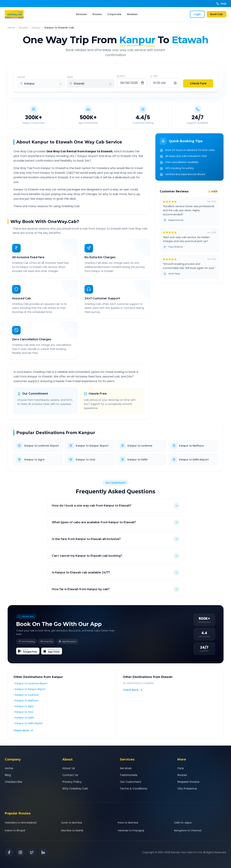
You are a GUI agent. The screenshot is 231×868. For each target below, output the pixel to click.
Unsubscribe (13, 782)
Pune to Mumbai (128, 823)
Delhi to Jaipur (183, 823)
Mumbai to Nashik (72, 830)
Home (11, 28)
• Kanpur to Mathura (26, 703)
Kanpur (36, 28)
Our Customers (131, 782)
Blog (8, 775)
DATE (121, 76)
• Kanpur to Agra (24, 709)
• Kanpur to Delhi (24, 720)
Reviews (132, 14)
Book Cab (217, 14)
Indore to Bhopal (15, 830)
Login (197, 14)
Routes (97, 14)
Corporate (114, 14)
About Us (69, 768)
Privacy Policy (72, 782)
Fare (181, 768)
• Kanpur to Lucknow (26, 697)
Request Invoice (188, 782)
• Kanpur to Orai (23, 715)
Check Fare (198, 83)
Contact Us (70, 775)
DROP (70, 77)
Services (81, 14)
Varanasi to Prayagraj (131, 830)
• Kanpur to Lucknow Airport (30, 686)
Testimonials (129, 775)
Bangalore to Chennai (188, 830)
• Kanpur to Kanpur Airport (29, 692)
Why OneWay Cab (75, 789)
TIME (154, 76)
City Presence (187, 789)
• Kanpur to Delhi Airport (28, 726)
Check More (23, 733)
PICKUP (21, 77)
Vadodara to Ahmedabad (21, 823)
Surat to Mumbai (72, 823)
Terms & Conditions (134, 789)
